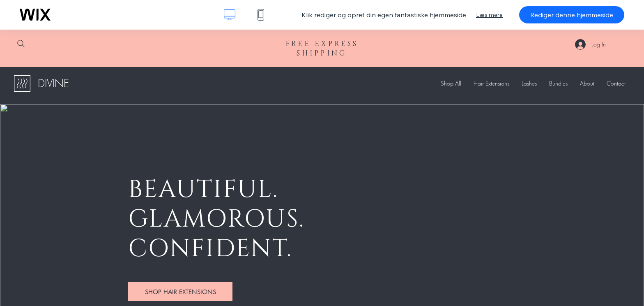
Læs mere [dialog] (489, 15)
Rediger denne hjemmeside (572, 15)
